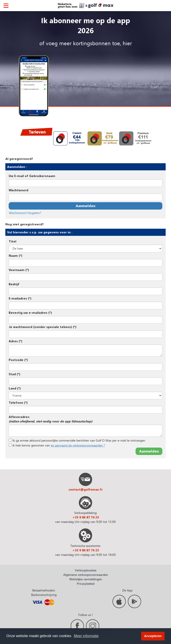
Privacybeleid (86, 584)
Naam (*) (15, 256)
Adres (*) (15, 341)
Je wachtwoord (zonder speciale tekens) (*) (43, 327)
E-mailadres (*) (20, 298)
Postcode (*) (18, 360)
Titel (12, 241)
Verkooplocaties (86, 570)
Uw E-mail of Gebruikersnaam (32, 176)
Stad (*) (14, 374)
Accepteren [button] (153, 636)
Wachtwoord (18, 190)
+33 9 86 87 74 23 (86, 517)
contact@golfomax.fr (86, 489)
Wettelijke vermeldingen (86, 579)
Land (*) (15, 388)
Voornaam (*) (19, 270)
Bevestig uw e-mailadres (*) (30, 313)
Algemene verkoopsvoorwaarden (86, 575)
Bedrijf (14, 284)
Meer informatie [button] (86, 636)
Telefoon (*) (18, 402)
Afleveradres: (51, 419)
